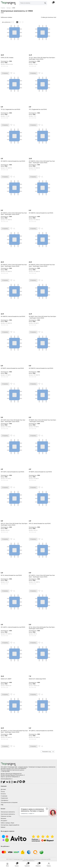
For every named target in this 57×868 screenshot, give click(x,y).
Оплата (3, 792)
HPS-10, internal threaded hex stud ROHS (40, 524)
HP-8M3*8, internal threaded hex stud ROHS (40, 472)
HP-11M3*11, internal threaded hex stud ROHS (13, 627)
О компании (4, 796)
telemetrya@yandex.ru (7, 779)
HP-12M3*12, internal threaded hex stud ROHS (41, 731)
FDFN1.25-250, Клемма (7, 58)
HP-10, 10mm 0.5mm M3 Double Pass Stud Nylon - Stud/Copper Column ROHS (42, 628)
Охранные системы (6, 816)
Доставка (3, 789)
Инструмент (4, 821)
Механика (3, 819)
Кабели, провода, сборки (7, 823)
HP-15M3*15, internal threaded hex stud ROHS (13, 161)
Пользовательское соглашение (9, 803)
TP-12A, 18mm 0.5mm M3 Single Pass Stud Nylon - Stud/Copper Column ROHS (42, 58)
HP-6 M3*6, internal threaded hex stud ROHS (12, 472)
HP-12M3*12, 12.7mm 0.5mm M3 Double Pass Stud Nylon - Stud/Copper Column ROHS (14, 731)
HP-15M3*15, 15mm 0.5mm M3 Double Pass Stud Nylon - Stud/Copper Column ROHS (14, 214)
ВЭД (2, 805)
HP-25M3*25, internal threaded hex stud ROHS (41, 368)
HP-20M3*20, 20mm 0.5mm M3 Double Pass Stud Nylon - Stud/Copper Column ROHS (42, 162)
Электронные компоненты (8, 812)
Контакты (3, 794)
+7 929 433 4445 (5, 771)
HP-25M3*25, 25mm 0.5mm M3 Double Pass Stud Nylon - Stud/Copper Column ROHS (14, 265)
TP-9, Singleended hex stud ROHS (38, 109)
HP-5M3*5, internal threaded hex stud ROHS (12, 368)
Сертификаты (4, 800)
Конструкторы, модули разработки (10, 825)
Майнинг (3, 827)
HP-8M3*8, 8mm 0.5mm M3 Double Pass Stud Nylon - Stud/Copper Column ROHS (42, 421)
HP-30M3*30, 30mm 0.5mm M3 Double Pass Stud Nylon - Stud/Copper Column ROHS (42, 265)
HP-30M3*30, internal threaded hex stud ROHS (13, 317)
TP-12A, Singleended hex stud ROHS (10, 109)
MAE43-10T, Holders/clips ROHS (37, 679)
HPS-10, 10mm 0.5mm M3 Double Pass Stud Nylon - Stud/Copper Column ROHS (14, 524)
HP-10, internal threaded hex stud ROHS (11, 575)
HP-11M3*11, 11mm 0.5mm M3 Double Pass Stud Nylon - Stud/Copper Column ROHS (42, 576)
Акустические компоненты (8, 814)
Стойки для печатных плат (49, 17)
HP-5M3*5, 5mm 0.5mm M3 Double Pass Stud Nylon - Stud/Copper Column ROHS (42, 317)
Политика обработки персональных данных (12, 770)
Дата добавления (7, 22)
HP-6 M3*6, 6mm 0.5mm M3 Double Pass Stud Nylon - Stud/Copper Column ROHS (13, 421)
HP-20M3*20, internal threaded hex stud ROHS (41, 213)
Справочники (4, 798)
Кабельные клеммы (6, 17)
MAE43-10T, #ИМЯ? (6, 679)
